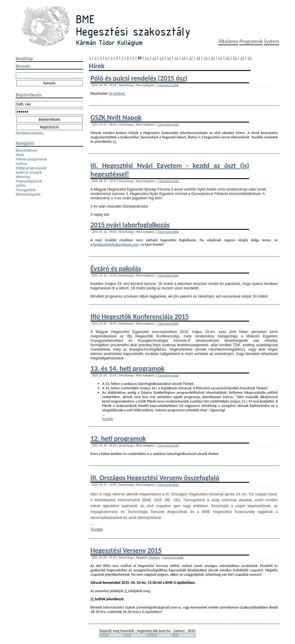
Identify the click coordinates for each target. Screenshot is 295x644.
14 (169, 58)
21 (220, 58)
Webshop (23, 177)
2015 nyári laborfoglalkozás (130, 225)
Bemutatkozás (27, 150)
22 (228, 58)
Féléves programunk (31, 159)
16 (184, 58)
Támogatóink (26, 190)
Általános (228, 41)
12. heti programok (118, 438)
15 (176, 58)
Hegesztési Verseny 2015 (126, 550)
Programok (251, 41)
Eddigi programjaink (31, 168)
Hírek (20, 155)
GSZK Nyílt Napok (116, 117)
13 (161, 58)
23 (235, 58)
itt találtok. (117, 93)
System (272, 41)
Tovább (108, 419)
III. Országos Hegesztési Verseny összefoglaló (155, 478)
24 (242, 58)
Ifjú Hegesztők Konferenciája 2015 (140, 316)
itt (126, 591)
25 (249, 58)
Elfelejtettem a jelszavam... (30, 133)
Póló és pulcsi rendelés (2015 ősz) (139, 78)
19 (206, 58)
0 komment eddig (168, 85)
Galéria (21, 163)
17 (191, 58)
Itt (93, 599)
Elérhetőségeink (28, 194)
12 (154, 58)
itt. (115, 141)
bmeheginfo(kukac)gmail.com (116, 244)
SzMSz (21, 185)
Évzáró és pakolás (116, 268)
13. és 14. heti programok (127, 368)
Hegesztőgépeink (29, 181)
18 (198, 58)
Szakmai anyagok (29, 172)
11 (147, 58)
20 (213, 58)
